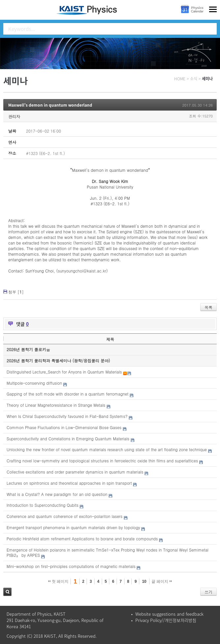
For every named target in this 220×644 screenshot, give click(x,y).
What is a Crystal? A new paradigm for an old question (57, 494)
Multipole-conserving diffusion (34, 383)
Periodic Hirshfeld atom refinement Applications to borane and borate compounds (82, 539)
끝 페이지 (162, 581)
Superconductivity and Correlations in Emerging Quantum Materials (68, 438)
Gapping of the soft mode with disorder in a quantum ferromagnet (68, 394)
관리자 (14, 116)
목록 (208, 307)
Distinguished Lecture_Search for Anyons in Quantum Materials (64, 372)
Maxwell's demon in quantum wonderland (50, 105)
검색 (7, 592)
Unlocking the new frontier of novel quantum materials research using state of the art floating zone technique (107, 449)
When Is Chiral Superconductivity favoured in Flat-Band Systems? (67, 416)
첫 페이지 (58, 581)
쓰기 (208, 592)
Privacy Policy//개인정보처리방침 (166, 620)
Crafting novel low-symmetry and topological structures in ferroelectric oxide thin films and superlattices (102, 461)
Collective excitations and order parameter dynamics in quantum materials (75, 472)
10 (144, 581)
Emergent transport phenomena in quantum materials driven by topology (73, 527)
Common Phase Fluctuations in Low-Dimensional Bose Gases (64, 427)
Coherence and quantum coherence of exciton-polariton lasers (65, 516)
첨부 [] (16, 292)
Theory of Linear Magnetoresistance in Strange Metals (56, 405)
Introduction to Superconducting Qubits (42, 505)
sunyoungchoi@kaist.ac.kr (82, 271)
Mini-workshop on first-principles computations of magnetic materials (71, 566)
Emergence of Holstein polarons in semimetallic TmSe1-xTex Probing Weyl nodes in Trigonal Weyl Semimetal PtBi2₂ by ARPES (108, 553)
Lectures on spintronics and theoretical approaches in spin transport (69, 483)
